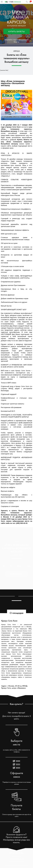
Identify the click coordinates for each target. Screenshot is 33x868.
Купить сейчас (16, 574)
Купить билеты (16, 32)
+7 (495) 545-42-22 (17, 859)
